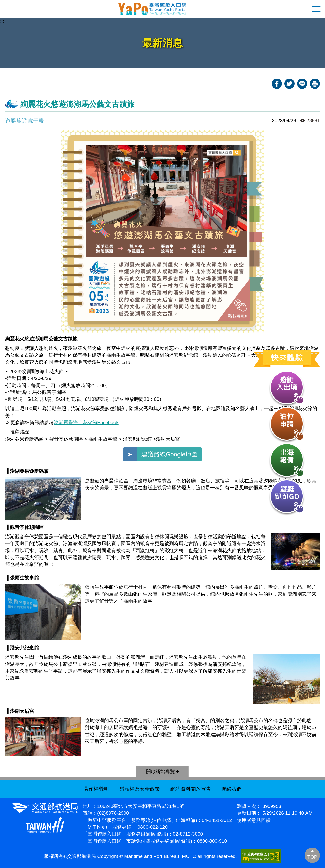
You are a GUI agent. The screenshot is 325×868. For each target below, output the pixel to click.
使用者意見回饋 (254, 820)
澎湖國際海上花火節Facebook (86, 422)
